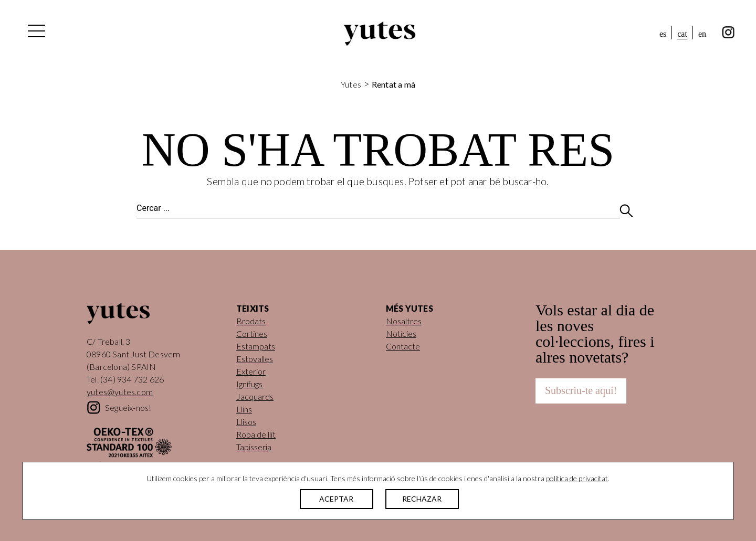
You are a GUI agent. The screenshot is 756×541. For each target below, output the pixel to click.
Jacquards (255, 396)
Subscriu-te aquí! (581, 390)
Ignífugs (249, 384)
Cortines (252, 333)
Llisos (246, 422)
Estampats (256, 346)
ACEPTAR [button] (336, 499)
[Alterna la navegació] (36, 34)
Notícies (401, 333)
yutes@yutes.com (120, 392)
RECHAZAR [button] (422, 499)
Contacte (403, 346)
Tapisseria (254, 447)
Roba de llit (256, 434)
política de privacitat (577, 478)
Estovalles (255, 359)
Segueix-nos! (128, 407)
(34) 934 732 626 (132, 379)
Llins (244, 409)
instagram (728, 33)
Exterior (251, 371)
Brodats (251, 321)
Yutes (380, 34)
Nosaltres (404, 321)
